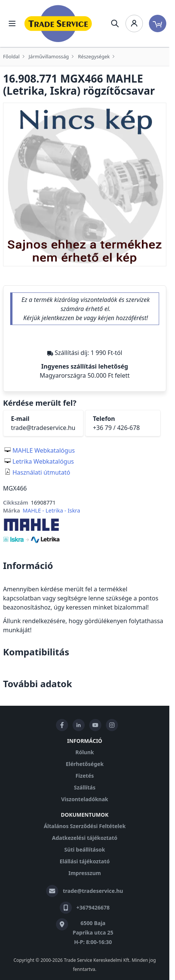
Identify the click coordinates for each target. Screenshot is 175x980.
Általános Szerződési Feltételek (85, 826)
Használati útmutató (41, 472)
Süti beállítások (85, 849)
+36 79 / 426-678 (116, 428)
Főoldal (11, 56)
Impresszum (85, 873)
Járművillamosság (49, 56)
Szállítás (84, 787)
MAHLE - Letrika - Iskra (51, 510)
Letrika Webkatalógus (43, 461)
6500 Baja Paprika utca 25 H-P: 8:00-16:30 (93, 932)
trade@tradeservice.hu (43, 428)
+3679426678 (93, 907)
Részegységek (94, 56)
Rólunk (85, 752)
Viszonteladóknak (85, 799)
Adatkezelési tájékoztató (84, 838)
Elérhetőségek (85, 764)
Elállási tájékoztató (85, 861)
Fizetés (85, 776)
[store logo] (58, 23)
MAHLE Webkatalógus (44, 450)
